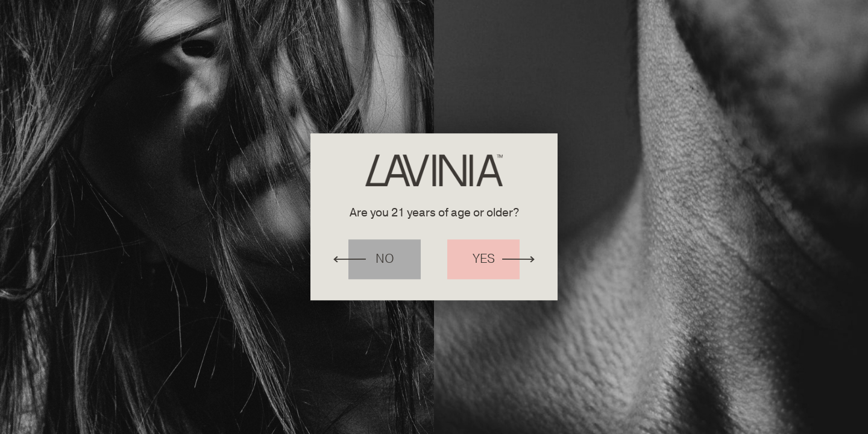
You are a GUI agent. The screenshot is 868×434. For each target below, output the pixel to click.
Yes (484, 259)
